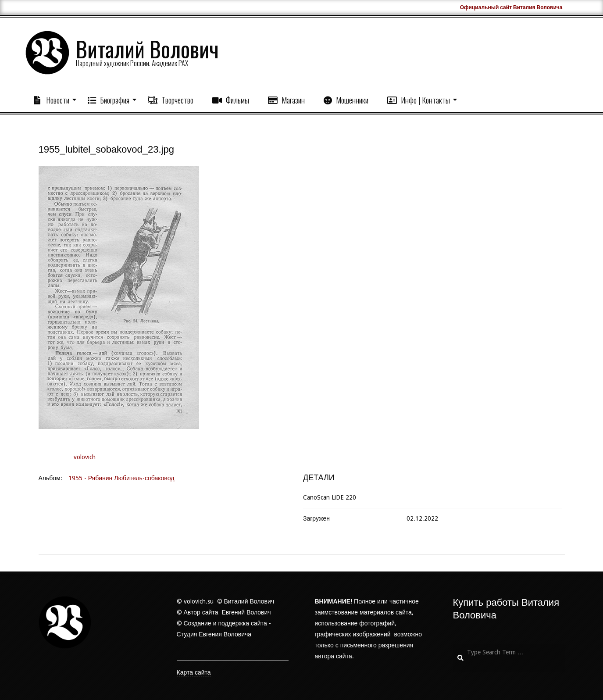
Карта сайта (194, 672)
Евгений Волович (246, 612)
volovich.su (199, 601)
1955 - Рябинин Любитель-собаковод (121, 478)
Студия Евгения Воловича (214, 634)
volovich (85, 457)
